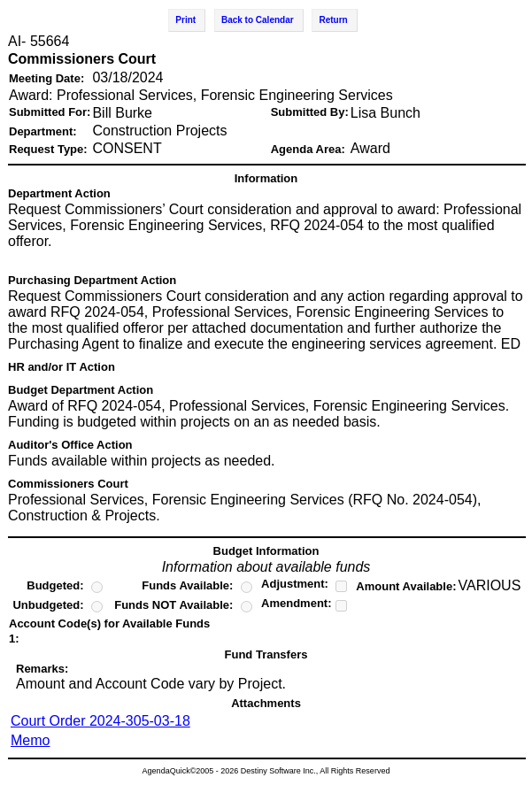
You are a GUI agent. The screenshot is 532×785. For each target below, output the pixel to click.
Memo (30, 740)
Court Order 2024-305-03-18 (100, 721)
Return (333, 20)
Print (185, 20)
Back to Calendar (258, 20)
